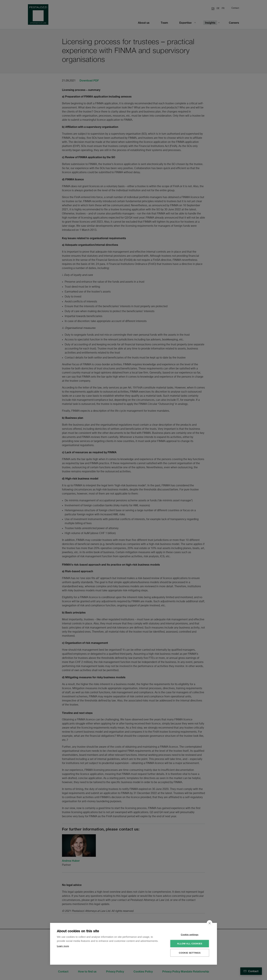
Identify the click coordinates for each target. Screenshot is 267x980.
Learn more (63, 946)
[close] (210, 923)
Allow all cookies (190, 944)
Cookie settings (190, 935)
